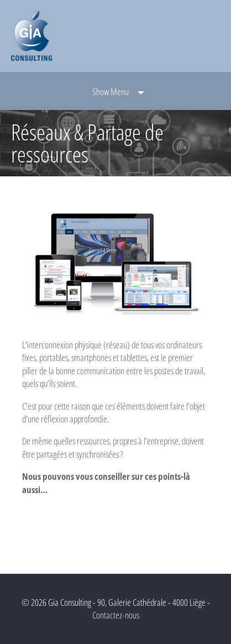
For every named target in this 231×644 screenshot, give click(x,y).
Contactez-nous (116, 615)
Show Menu (111, 91)
